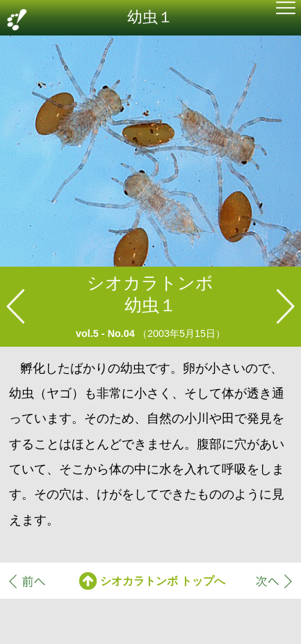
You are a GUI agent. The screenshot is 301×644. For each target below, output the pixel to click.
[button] (286, 9)
